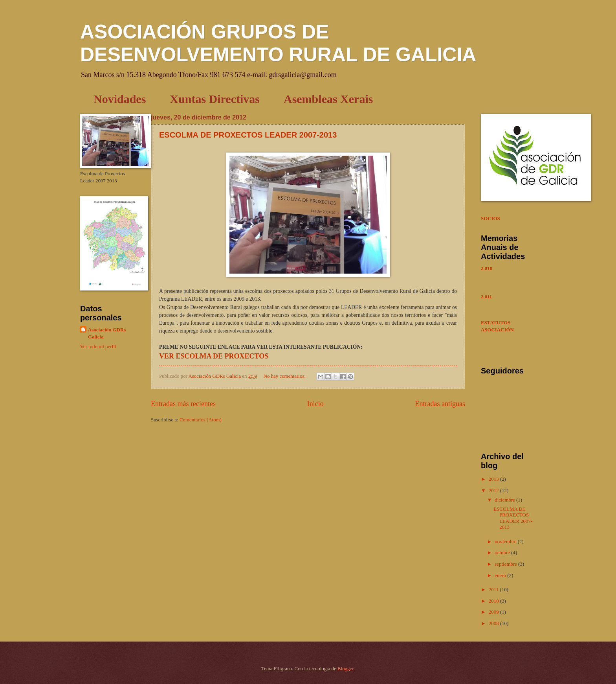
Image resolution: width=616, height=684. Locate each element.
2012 (494, 491)
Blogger (346, 669)
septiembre (506, 564)
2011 (494, 590)
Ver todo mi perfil (98, 347)
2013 (494, 479)
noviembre (506, 542)
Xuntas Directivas (215, 99)
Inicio (315, 404)
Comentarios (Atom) (201, 420)
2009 (494, 612)
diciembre (505, 500)
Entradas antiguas (440, 404)
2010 (494, 601)
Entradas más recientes (183, 404)
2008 (494, 623)
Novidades (120, 99)
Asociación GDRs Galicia (107, 333)
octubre (503, 553)
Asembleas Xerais (328, 99)
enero (501, 576)
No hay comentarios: (285, 376)
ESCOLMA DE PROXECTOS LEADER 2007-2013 (248, 135)
